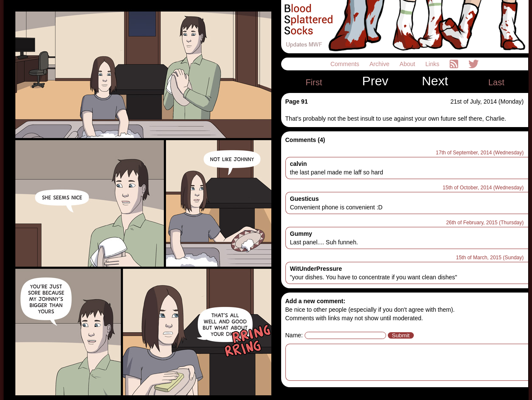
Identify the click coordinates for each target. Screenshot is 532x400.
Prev (375, 81)
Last (496, 82)
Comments (346, 64)
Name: (294, 335)
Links (433, 64)
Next (435, 81)
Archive (380, 64)
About (408, 64)
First (314, 82)
